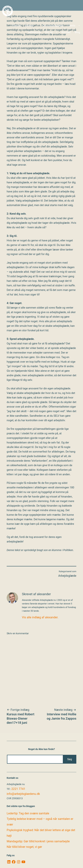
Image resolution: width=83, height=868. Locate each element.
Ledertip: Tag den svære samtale (28, 813)
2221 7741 (18, 789)
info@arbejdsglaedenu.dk (23, 794)
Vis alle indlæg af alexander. (40, 617)
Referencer (34, 32)
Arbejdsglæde (67, 576)
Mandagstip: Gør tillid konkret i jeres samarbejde (38, 841)
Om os (49, 32)
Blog (77, 32)
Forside (16, 26)
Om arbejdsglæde (53, 26)
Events (71, 26)
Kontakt (66, 32)
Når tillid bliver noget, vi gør (24, 847)
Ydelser (29, 26)
